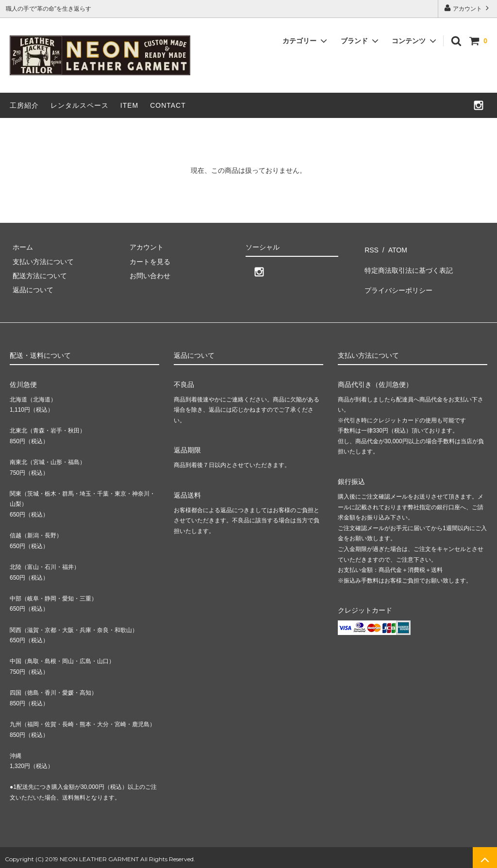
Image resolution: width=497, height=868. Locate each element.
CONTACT (168, 105)
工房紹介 (24, 105)
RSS (370, 247)
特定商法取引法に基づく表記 (407, 261)
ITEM (129, 105)
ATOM (391, 247)
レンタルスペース (80, 105)
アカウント (468, 8)
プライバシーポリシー (397, 276)
